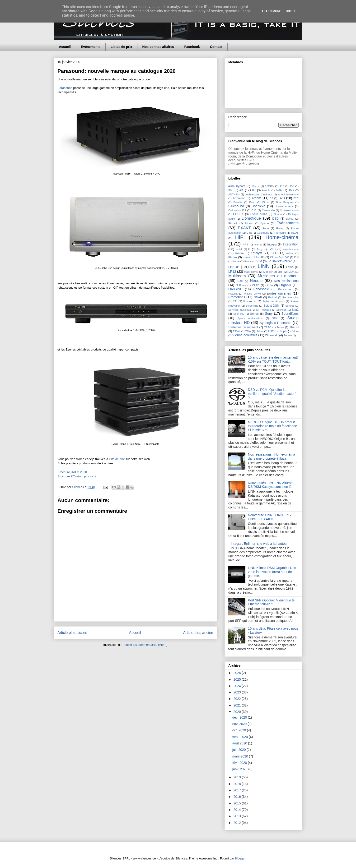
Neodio (256, 281)
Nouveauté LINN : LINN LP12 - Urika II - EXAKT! (271, 517)
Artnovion (239, 198)
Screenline (252, 306)
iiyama (258, 245)
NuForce (241, 285)
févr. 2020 (240, 763)
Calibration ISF (237, 210)
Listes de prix (121, 47)
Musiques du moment (278, 276)
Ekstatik (233, 223)
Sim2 (295, 310)
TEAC (268, 327)
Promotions (237, 297)
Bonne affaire (284, 206)
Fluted (280, 228)
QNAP (258, 297)
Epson (265, 223)
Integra (272, 245)
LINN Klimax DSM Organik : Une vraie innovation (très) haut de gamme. (272, 572)
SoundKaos (290, 314)
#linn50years (237, 186)
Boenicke (258, 206)
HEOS (295, 233)
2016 (238, 797)
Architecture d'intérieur (259, 194)
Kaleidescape (291, 249)
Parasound (65, 88)
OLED (256, 285)
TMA (248, 331)
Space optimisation (250, 318)
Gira (249, 233)
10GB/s (269, 186)
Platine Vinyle (252, 294)
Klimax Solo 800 (279, 257)
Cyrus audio (259, 214)
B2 (271, 198)
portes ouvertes (279, 293)
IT (249, 249)
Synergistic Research (276, 323)
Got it (290, 11)
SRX (275, 318)
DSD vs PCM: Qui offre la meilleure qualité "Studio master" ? (272, 394)
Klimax (233, 257)
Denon (278, 214)
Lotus (290, 267)
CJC (254, 210)
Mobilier (268, 272)
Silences (281, 310)
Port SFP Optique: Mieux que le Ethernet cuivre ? (271, 602)
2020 (238, 712)
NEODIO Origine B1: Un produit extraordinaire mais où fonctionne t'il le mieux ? (273, 426)
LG (250, 267)
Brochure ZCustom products (77, 476)
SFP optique (264, 310)
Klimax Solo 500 (254, 257)
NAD (240, 281)
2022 (238, 699)
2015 (238, 803)
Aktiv (279, 190)
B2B (282, 198)
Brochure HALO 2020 (72, 472)
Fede (266, 228)
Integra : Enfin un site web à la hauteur (259, 544)
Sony (269, 314)
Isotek (239, 249)
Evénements (91, 47)
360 (231, 190)
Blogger (240, 858)
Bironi (266, 202)
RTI (235, 301)
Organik (285, 285)
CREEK (238, 214)
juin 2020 (240, 750)
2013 (238, 816)
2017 (238, 790)
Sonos (254, 314)
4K (241, 190)
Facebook (192, 47)
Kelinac (290, 253)
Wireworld (272, 335)
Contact (216, 47)
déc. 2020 (240, 717)
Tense (280, 327)
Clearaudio (268, 210)
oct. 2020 (240, 730)
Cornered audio (289, 210)
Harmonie (280, 233)
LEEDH (234, 267)
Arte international (288, 194)
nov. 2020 (240, 724)
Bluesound (236, 206)
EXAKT (244, 228)
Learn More (272, 11)
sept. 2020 (241, 737)
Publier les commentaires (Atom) (145, 645)
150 (292, 186)
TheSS (294, 327)
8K (254, 190)
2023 (238, 692)
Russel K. (250, 301)
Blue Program (285, 202)
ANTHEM (234, 194)
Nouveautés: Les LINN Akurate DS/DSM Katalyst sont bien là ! (271, 485)
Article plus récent (72, 633)
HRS (246, 245)
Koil (296, 257)
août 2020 (240, 743)
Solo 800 (239, 314)
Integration (291, 244)
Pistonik (233, 294)
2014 (238, 810)
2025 (238, 679)
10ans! (256, 186)
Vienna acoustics (245, 335)
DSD (275, 219)
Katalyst (256, 253)
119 (282, 186)
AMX (291, 190)
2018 (238, 784)
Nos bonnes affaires (158, 47)
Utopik (283, 331)
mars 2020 (241, 756)
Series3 (290, 306)
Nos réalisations (286, 281)
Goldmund (263, 233)
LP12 (232, 272)
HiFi (240, 237)
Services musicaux (240, 310)
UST (271, 331)
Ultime (260, 331)
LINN (264, 266)
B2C (296, 198)
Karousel (239, 253)
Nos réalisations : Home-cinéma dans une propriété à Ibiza (272, 456)
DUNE (290, 219)
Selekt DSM (272, 306)
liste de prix (117, 459)
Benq (252, 202)
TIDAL (237, 331)
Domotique (251, 218)
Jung (260, 249)
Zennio (288, 335)
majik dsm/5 (251, 272)
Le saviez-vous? (280, 261)
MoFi (281, 272)
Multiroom (237, 276)
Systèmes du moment (243, 327)
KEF (274, 253)
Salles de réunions (274, 301)
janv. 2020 (240, 769)
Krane (236, 261)
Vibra (295, 331)
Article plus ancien (198, 633)
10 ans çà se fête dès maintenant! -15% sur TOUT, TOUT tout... (273, 359)
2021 (238, 705)
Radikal (273, 297)
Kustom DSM (253, 261)
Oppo (269, 285)
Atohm (256, 198)
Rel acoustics (290, 297)
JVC (271, 249)
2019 (238, 777)
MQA (291, 272)
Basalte (238, 202)
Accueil (65, 47)
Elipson (249, 223)
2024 (238, 686)
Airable (266, 190)
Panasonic (261, 289)
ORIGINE (235, 289)
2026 (238, 673)
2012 (238, 823)
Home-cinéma (282, 237)
